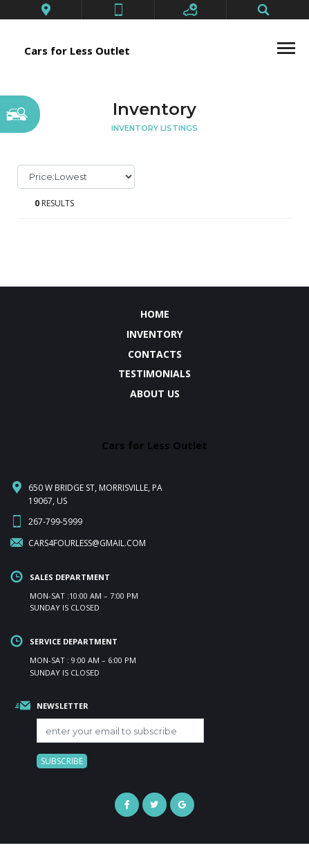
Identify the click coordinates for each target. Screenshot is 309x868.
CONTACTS (155, 354)
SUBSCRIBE (62, 761)
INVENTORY (154, 334)
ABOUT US (155, 394)
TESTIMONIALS (154, 373)
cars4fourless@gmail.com (87, 543)
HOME (155, 314)
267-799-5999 (55, 522)
